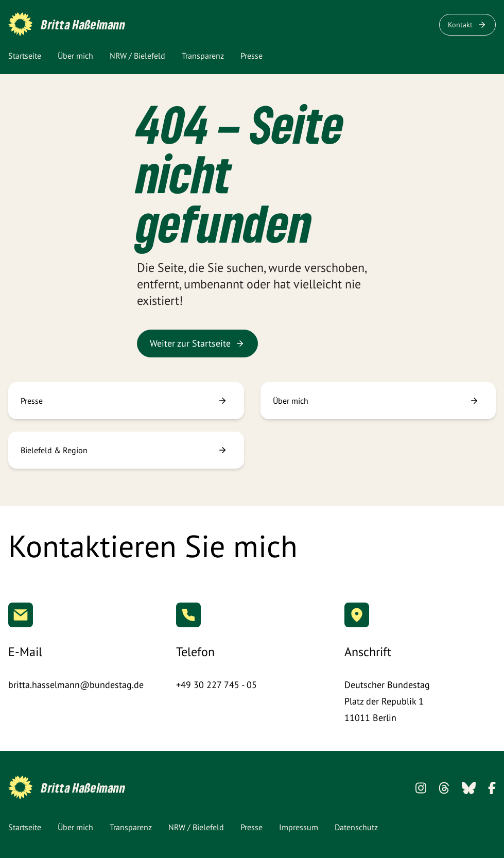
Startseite (25, 56)
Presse (251, 56)
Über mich (75, 56)
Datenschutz (356, 827)
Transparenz (203, 56)
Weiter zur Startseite (197, 343)
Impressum (299, 827)
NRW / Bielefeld (137, 56)
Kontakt (467, 25)
